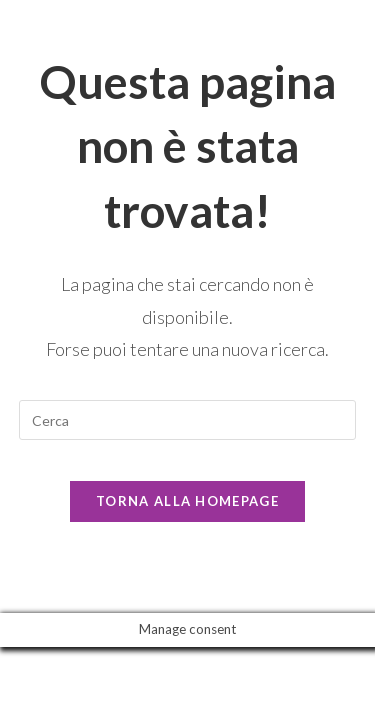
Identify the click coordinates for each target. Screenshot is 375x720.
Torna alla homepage (187, 501)
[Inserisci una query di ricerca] (188, 420)
